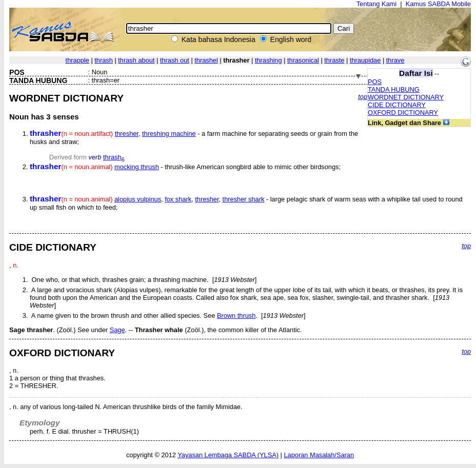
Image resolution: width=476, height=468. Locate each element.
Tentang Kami (376, 4)
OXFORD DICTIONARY (403, 113)
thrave (395, 60)
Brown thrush (236, 316)
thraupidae (365, 60)
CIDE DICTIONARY (397, 105)
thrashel (206, 60)
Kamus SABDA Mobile (438, 4)
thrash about (136, 60)
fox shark (178, 199)
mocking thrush (137, 167)
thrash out (175, 60)
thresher (127, 134)
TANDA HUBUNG (394, 89)
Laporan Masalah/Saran (319, 455)
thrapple (77, 60)
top (363, 97)
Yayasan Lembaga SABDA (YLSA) (228, 455)
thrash (104, 60)
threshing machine (169, 134)
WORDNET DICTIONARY (406, 97)
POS (375, 82)
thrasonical (303, 60)
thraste (334, 60)
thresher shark (244, 199)
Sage (117, 330)
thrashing (269, 60)
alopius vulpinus (138, 199)
